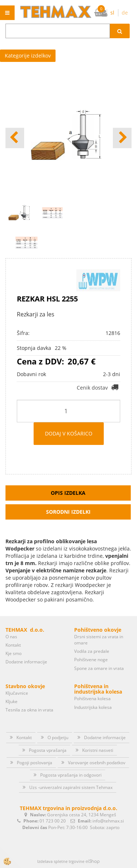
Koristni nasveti (98, 750)
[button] (122, 138)
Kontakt (13, 645)
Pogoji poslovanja (35, 763)
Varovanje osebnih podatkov (97, 763)
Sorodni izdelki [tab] (68, 512)
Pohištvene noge (91, 660)
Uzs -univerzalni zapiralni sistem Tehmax (71, 787)
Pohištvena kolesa (92, 699)
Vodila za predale (92, 651)
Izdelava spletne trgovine (61, 861)
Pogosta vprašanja (48, 750)
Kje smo (14, 653)
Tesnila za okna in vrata (29, 710)
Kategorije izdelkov (28, 56)
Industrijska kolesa (93, 707)
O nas (11, 637)
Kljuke (12, 701)
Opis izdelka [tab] (68, 493)
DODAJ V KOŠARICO (69, 433)
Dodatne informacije (26, 662)
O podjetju (58, 737)
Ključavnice (17, 693)
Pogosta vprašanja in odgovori (71, 775)
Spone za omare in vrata (99, 668)
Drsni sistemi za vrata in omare (99, 640)
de (125, 13)
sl (112, 13)
